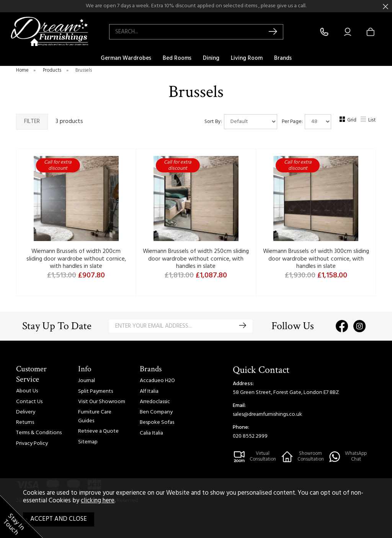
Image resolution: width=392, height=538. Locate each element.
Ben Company (156, 412)
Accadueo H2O (157, 381)
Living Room (247, 58)
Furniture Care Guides (95, 417)
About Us (27, 391)
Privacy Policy (32, 444)
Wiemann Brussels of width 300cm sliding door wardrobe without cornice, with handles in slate (316, 259)
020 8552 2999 (250, 436)
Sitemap (88, 442)
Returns (25, 422)
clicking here (98, 501)
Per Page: (306, 122)
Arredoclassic (155, 402)
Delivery (26, 412)
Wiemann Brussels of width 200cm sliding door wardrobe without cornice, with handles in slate (76, 259)
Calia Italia (151, 433)
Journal (87, 381)
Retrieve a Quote (98, 431)
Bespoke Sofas (157, 422)
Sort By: (241, 122)
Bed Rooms (177, 58)
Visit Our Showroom (102, 402)
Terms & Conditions (39, 433)
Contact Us (29, 402)
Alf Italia (149, 391)
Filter (32, 121)
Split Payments (96, 391)
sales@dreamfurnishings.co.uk (267, 414)
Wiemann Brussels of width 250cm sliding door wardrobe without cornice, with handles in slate (196, 259)
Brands (283, 58)
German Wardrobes (126, 58)
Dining (211, 58)
